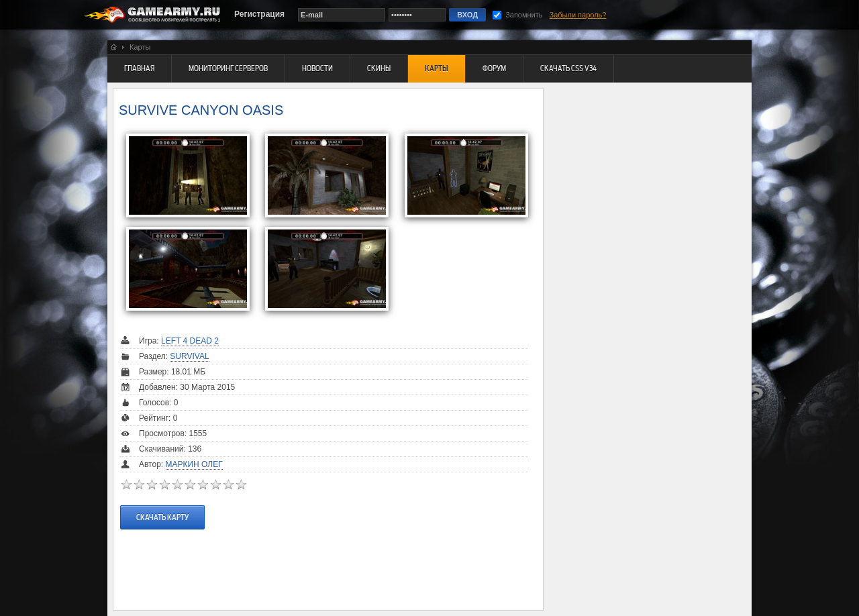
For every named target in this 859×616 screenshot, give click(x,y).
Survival (189, 356)
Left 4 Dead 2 (190, 341)
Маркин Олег (194, 464)
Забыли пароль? (578, 15)
